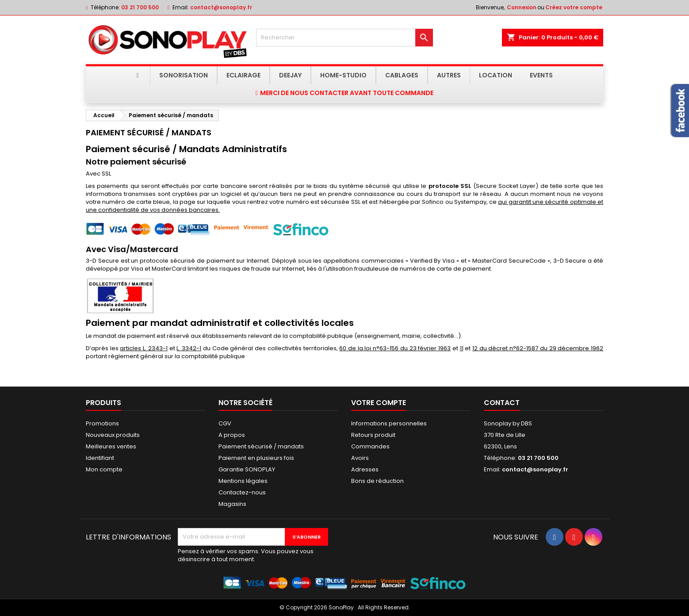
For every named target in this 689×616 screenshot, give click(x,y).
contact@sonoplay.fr (221, 7)
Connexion (522, 7)
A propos (232, 435)
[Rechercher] (344, 38)
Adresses (365, 469)
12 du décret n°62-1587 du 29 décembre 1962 (538, 348)
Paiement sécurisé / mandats (261, 446)
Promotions (102, 423)
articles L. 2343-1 (144, 348)
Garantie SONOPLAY (247, 469)
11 (462, 348)
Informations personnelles (389, 423)
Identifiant (100, 458)
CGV (225, 423)
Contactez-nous (242, 492)
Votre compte (379, 403)
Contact (502, 403)
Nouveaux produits (113, 435)
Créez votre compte (574, 7)
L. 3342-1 (189, 348)
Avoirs (360, 458)
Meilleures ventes (111, 446)
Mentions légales (243, 481)
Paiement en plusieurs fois (256, 458)
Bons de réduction (377, 481)
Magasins (232, 504)
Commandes (370, 446)
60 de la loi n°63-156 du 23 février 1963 (395, 348)
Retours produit (373, 435)
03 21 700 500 (140, 7)
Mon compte (104, 469)
